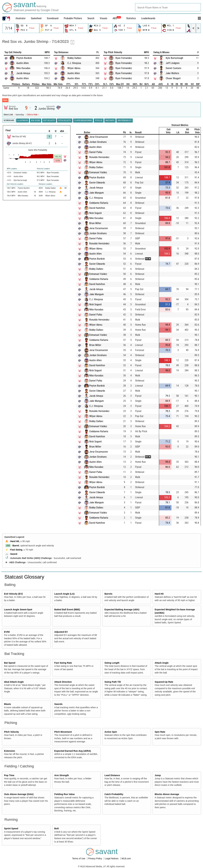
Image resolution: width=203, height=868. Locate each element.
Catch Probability (114, 794)
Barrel (16, 546)
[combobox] (168, 7)
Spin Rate (160, 732)
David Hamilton (97, 208)
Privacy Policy (95, 858)
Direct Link (8, 115)
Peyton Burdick (24, 58)
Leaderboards (148, 18)
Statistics (131, 18)
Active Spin (111, 732)
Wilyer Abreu (74, 68)
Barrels (108, 594)
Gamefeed (36, 18)
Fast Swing (16, 550)
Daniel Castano (174, 68)
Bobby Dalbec (74, 58)
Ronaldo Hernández (99, 157)
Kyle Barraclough (174, 58)
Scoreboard (53, 18)
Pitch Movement (63, 732)
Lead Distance (112, 775)
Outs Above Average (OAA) (19, 794)
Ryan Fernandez (124, 58)
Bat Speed (10, 663)
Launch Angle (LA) (64, 594)
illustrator (21, 18)
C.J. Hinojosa (74, 63)
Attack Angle (162, 663)
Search (91, 18)
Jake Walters (172, 73)
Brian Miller (95, 223)
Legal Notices (112, 858)
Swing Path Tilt (113, 682)
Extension (10, 751)
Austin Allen (23, 63)
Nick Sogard (95, 213)
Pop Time (9, 775)
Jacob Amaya (23, 73)
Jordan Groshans (98, 142)
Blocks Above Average (167, 794)
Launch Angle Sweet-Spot (18, 610)
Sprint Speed (11, 828)
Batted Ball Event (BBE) (67, 610)
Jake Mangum (97, 193)
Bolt (56, 828)
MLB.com (126, 858)
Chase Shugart (173, 78)
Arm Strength (62, 775)
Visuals (103, 18)
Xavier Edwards (97, 183)
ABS (117, 18)
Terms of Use (79, 858)
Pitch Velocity (12, 732)
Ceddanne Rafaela (99, 203)
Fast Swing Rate (63, 663)
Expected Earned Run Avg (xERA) (73, 751)
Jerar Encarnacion (99, 137)
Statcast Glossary (24, 577)
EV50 (7, 632)
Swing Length (112, 663)
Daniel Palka (96, 152)
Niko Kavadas (23, 68)
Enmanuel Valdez (98, 172)
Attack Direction (63, 682)
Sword (14, 554)
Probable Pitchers (73, 18)
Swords (58, 704)
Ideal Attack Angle (14, 682)
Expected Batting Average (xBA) (122, 610)
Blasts (8, 704)
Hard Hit (15, 541)
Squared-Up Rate (164, 682)
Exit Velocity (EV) (13, 594)
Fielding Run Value (64, 794)
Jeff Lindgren (173, 63)
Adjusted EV (61, 632)
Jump (158, 775)
